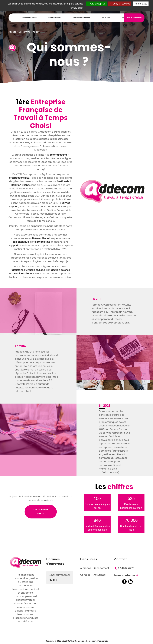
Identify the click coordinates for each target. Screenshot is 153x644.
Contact (85, 575)
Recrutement (101, 568)
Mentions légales (79, 641)
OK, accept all (96, 4)
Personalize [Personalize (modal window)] (141, 4)
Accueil (12, 32)
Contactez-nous (41, 512)
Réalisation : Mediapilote (97, 641)
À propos (86, 568)
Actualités (100, 575)
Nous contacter (125, 576)
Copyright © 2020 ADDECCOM (58, 641)
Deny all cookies (120, 4)
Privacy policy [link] (76, 8)
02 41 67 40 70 (126, 568)
